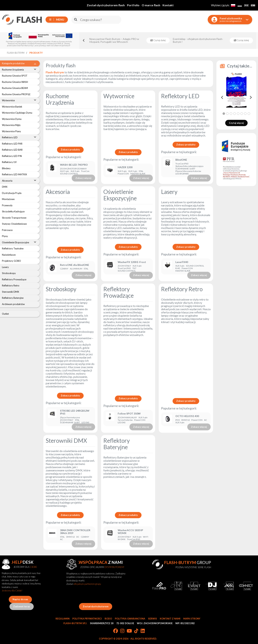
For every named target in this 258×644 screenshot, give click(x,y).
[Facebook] (116, 631)
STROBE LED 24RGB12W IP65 (75, 412)
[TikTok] (136, 631)
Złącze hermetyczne (70, 418)
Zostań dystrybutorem (96, 606)
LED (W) (85, 423)
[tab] (224, 114)
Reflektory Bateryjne (117, 444)
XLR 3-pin (75, 171)
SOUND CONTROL (69, 174)
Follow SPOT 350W (129, 414)
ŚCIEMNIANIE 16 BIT (185, 169)
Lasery (169, 192)
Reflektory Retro (182, 289)
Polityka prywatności (87, 619)
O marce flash (151, 5)
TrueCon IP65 (182, 164)
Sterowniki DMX (66, 441)
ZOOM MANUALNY (127, 418)
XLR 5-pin (64, 171)
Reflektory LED (180, 96)
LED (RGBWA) (182, 174)
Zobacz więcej (83, 178)
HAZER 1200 (125, 167)
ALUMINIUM (76, 269)
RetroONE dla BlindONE (75, 265)
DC (78, 537)
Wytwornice (119, 96)
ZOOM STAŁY (124, 266)
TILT (134, 268)
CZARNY (64, 269)
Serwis (152, 619)
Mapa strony (192, 619)
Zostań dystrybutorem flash (106, 5)
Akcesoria (58, 192)
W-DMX (122, 539)
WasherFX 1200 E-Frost (132, 262)
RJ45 (178, 268)
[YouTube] (129, 631)
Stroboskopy (61, 289)
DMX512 (186, 420)
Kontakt (168, 5)
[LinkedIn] (143, 631)
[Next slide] (250, 97)
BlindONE (181, 160)
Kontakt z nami (170, 619)
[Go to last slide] (84, 40)
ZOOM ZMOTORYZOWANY (73, 169)
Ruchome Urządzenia (60, 99)
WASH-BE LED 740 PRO (74, 165)
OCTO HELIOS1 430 (187, 416)
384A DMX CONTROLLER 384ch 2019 (75, 532)
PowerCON (123, 174)
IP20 (178, 420)
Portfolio (133, 5)
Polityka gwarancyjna (130, 619)
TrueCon (85, 171)
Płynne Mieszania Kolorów (188, 171)
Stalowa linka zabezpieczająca (189, 166)
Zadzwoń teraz (22, 606)
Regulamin (63, 619)
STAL (141, 171)
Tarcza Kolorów (125, 420)
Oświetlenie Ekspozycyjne (120, 195)
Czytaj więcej (236, 123)
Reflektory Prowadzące (119, 292)
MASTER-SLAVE (138, 174)
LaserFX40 (182, 262)
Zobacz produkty (70, 150)
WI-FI (146, 537)
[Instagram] (122, 631)
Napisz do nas (20, 599)
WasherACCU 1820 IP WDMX (130, 532)
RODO (108, 619)
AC (206, 420)
